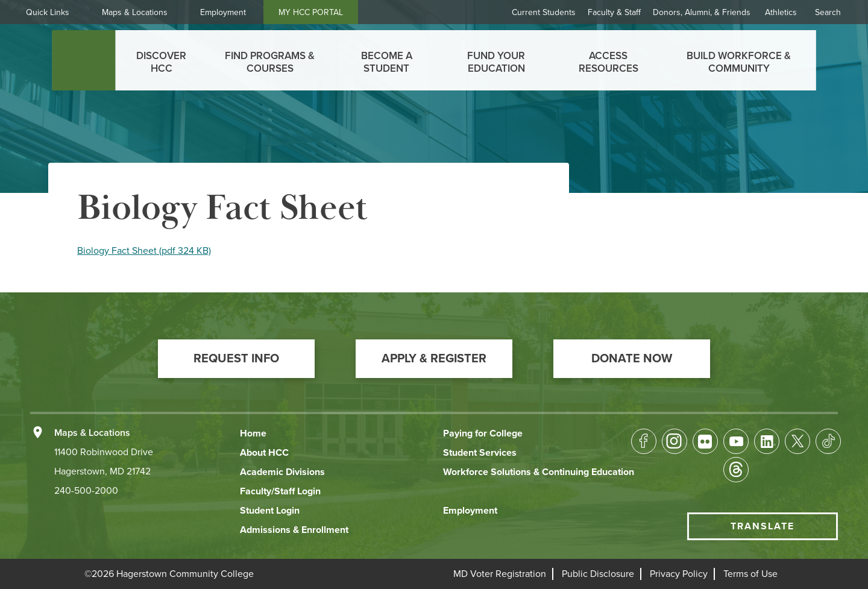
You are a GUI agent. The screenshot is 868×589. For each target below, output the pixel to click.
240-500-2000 (86, 491)
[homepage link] (83, 60)
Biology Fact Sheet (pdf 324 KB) (144, 251)
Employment (233, 12)
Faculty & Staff (614, 12)
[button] (236, 359)
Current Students (544, 12)
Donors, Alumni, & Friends (702, 12)
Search (828, 12)
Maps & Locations (145, 12)
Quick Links (58, 12)
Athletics (781, 12)
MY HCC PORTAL (321, 12)
